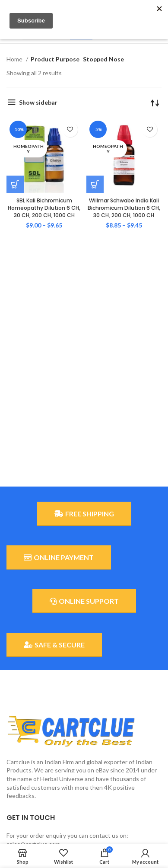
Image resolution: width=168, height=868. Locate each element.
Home (15, 59)
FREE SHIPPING (84, 514)
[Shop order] (155, 102)
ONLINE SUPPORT (84, 601)
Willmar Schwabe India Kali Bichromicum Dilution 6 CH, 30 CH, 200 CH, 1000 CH (124, 208)
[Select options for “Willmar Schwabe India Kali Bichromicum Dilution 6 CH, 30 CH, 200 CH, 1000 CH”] (95, 184)
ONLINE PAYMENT (59, 557)
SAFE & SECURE (54, 645)
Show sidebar (38, 102)
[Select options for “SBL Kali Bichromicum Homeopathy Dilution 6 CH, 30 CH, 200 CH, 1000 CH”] (15, 184)
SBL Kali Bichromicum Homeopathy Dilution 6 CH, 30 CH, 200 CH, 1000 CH (44, 208)
